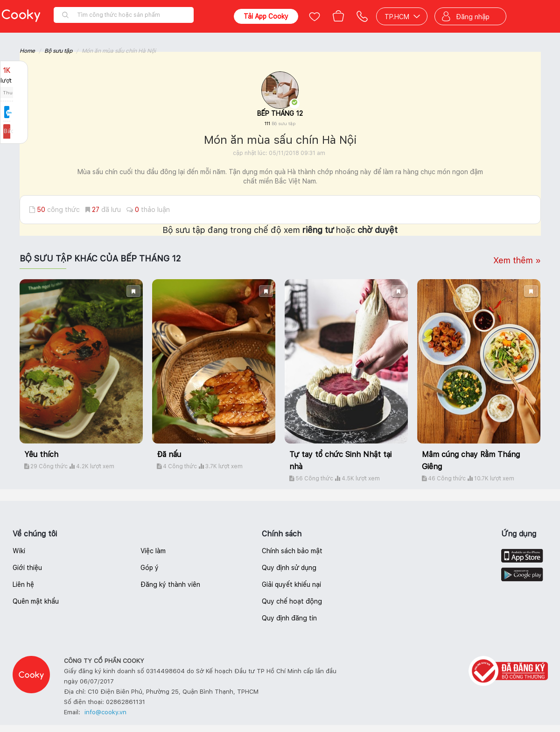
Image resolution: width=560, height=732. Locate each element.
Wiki (19, 551)
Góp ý (150, 568)
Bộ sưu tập (58, 51)
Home (27, 51)
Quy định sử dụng (289, 568)
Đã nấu (169, 454)
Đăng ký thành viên (170, 584)
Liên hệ (23, 584)
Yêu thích (41, 454)
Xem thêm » (517, 260)
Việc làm (153, 551)
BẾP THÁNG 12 (280, 113)
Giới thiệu (27, 568)
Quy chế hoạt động (292, 601)
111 (280, 123)
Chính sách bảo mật (292, 551)
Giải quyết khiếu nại (291, 584)
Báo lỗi (14, 131)
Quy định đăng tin (289, 618)
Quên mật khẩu (36, 601)
